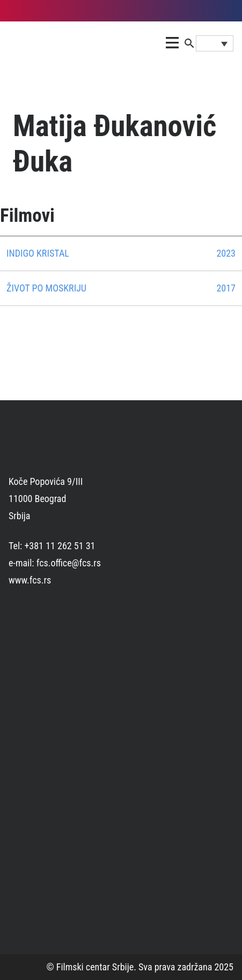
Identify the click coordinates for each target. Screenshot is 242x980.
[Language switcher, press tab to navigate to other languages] (215, 43)
